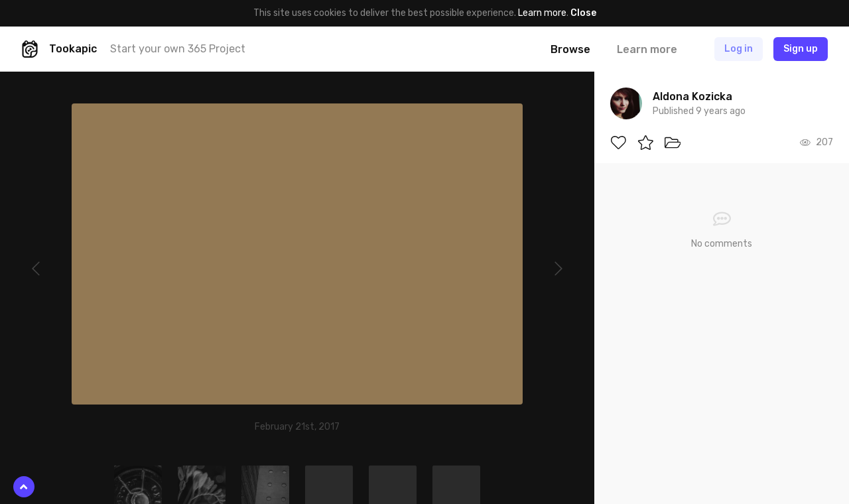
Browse (570, 49)
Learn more (542, 13)
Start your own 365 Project (178, 49)
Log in (739, 49)
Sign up (801, 49)
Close (583, 13)
